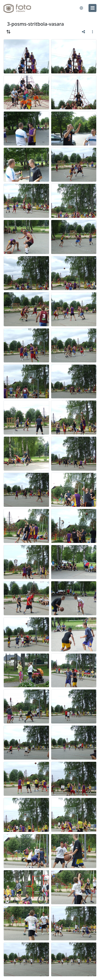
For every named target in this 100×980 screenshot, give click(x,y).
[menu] (92, 8)
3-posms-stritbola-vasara (35, 24)
